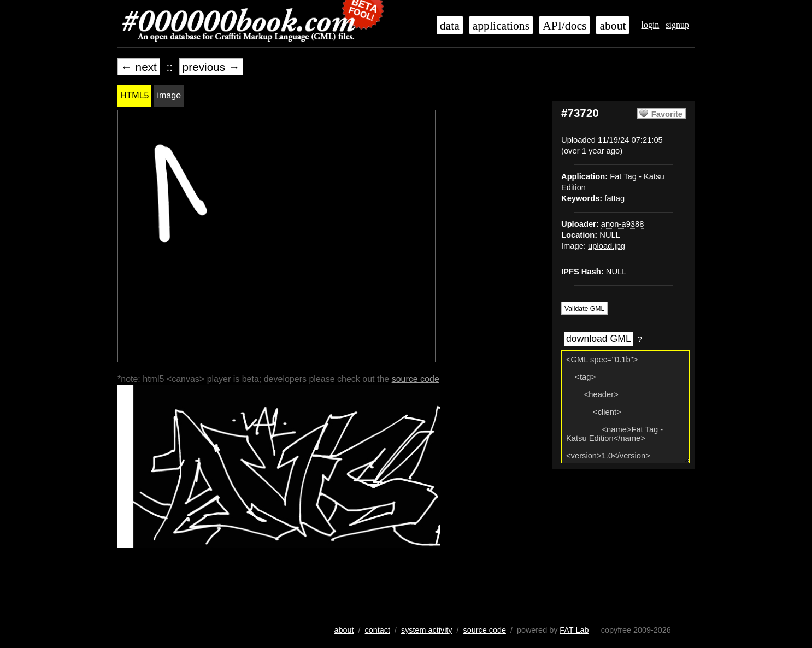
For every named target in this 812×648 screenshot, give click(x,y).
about (613, 26)
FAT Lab (574, 630)
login (650, 25)
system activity (427, 630)
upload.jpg (607, 246)
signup (677, 25)
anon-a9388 (623, 224)
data (450, 26)
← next (139, 67)
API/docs (564, 26)
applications (501, 26)
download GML (599, 339)
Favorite (667, 114)
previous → (211, 67)
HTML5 (134, 95)
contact (378, 630)
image (169, 95)
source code (416, 379)
